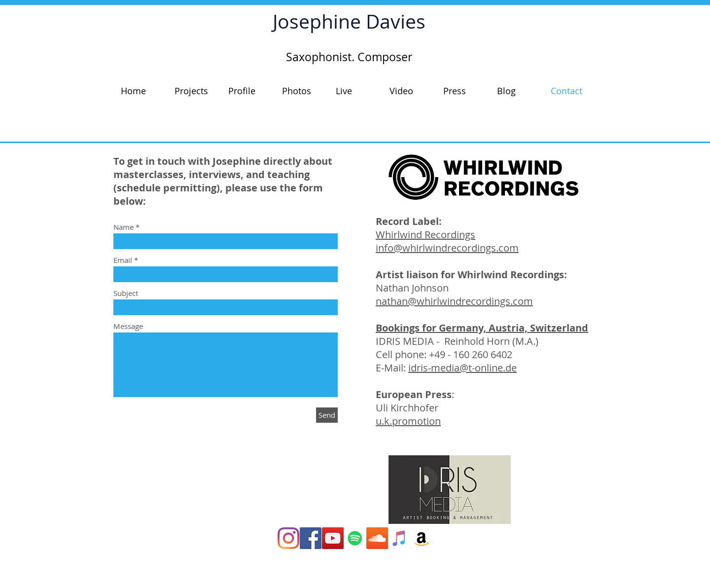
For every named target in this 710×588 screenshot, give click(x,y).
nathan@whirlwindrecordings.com (454, 301)
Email (123, 260)
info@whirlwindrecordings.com (447, 248)
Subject (126, 293)
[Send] (327, 415)
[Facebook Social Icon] (311, 538)
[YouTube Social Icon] (333, 538)
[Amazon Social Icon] (422, 538)
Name (124, 227)
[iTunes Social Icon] (399, 538)
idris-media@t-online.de (462, 368)
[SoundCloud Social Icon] (377, 538)
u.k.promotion (408, 421)
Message (128, 326)
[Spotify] (355, 538)
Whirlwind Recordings (426, 235)
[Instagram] (288, 538)
